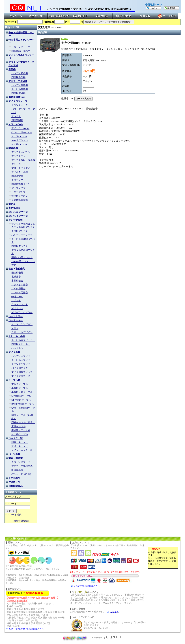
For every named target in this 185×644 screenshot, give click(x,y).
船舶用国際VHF (17, 97)
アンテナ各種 (16, 220)
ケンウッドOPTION (22, 132)
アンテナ (16, 116)
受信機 (12, 69)
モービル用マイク (21, 360)
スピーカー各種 (17, 336)
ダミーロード (18, 164)
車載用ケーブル (20, 388)
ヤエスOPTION (19, 136)
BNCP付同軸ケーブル (23, 404)
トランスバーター (21, 105)
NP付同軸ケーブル (21, 400)
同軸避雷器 (17, 176)
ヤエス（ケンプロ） (22, 324)
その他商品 (14, 478)
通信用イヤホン (20, 196)
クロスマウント (20, 304)
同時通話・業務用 (21, 51)
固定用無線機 (18, 93)
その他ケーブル (20, 434)
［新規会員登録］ (21, 521)
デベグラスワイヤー (22, 312)
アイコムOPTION (20, 128)
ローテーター (16, 320)
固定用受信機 (18, 77)
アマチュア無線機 (18, 81)
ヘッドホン (17, 348)
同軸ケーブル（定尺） (23, 422)
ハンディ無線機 (20, 85)
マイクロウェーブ (18, 101)
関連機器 (13, 148)
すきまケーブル (20, 384)
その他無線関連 (20, 200)
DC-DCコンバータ (18, 212)
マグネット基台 (20, 285)
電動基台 (16, 277)
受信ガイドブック (21, 462)
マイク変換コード (21, 376)
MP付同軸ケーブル (21, 396)
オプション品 (16, 124)
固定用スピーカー (21, 344)
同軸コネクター (20, 442)
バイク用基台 (18, 289)
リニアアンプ (18, 192)
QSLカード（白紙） (22, 474)
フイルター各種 (20, 172)
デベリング (17, 308)
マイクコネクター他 (22, 450)
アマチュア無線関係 (22, 466)
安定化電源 (14, 208)
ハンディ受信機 (20, 73)
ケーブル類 (14, 380)
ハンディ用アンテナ (22, 235)
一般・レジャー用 (21, 47)
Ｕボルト (16, 300)
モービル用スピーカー (23, 340)
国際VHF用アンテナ (22, 257)
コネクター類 (16, 438)
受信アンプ (17, 180)
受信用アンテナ (20, 231)
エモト (15, 328)
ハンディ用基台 (20, 293)
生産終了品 (14, 482)
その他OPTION (19, 144)
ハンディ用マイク (21, 356)
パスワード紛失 (13, 515)
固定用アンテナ (20, 246)
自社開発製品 (16, 486)
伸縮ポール (17, 297)
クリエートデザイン (22, 332)
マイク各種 (14, 352)
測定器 (12, 204)
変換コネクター (20, 446)
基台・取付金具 (17, 269)
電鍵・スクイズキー (22, 168)
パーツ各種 (14, 454)
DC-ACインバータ (18, 216)
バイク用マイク (20, 368)
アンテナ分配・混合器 (23, 160)
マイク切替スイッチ (22, 372)
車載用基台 (17, 281)
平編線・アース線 (21, 430)
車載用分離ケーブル (22, 392)
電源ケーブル (18, 426)
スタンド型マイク (21, 364)
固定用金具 (17, 273)
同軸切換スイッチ (21, 184)
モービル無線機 (20, 89)
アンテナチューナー (22, 156)
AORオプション (20, 140)
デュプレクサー (20, 188)
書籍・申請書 (16, 458)
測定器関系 (17, 120)
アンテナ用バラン (21, 152)
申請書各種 (17, 470)
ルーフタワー (16, 316)
